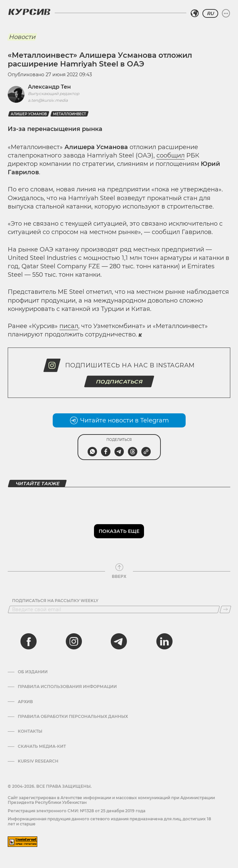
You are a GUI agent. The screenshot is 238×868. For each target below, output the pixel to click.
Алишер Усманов (29, 114)
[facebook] (29, 641)
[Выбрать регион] (195, 13)
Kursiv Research (38, 761)
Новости (22, 37)
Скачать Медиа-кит (42, 746)
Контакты (30, 731)
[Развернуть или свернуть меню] (226, 13)
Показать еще (119, 531)
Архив (25, 702)
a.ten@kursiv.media (48, 100)
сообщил (171, 155)
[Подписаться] (225, 609)
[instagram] (74, 641)
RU (210, 13)
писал (69, 326)
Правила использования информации (67, 687)
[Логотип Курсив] (29, 12)
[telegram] (119, 641)
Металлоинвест (69, 114)
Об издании (33, 672)
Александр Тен (49, 87)
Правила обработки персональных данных (73, 717)
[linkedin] (164, 641)
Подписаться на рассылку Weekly (55, 601)
